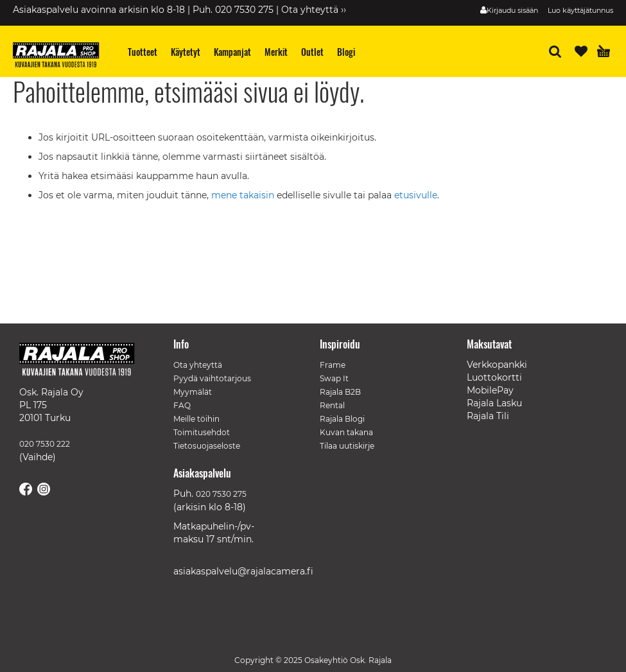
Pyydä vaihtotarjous (212, 378)
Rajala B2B (340, 392)
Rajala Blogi (342, 419)
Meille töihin (196, 419)
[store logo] (61, 56)
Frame (333, 365)
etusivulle (416, 195)
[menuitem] (143, 52)
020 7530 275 (221, 494)
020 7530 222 (45, 444)
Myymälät (193, 392)
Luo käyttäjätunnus (580, 10)
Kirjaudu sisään (512, 10)
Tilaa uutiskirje (347, 446)
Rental (332, 405)
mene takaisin (244, 195)
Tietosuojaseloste (207, 446)
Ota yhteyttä (198, 365)
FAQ (182, 405)
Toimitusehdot (202, 432)
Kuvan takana (346, 432)
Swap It (334, 378)
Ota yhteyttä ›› (314, 10)
